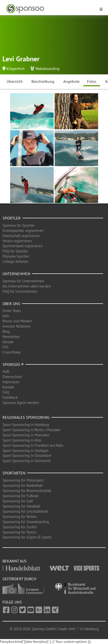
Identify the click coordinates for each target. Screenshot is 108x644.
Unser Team (12, 311)
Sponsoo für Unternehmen (23, 281)
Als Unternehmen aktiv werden (27, 286)
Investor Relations (16, 326)
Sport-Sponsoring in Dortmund (26, 461)
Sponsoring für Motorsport (23, 480)
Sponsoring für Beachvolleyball (27, 491)
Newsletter (11, 337)
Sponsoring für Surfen (20, 527)
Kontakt (8, 387)
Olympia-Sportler (16, 256)
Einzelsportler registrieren (23, 231)
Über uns (11, 304)
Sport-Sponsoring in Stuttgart (25, 451)
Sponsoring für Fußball (20, 496)
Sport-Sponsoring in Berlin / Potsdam (31, 430)
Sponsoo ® (13, 364)
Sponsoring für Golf (18, 501)
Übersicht (15, 81)
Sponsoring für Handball (21, 506)
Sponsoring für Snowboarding (26, 522)
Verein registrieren (17, 241)
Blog (6, 331)
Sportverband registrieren (23, 246)
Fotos (92, 81)
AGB (6, 371)
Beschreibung (43, 81)
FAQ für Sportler (15, 251)
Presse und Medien (17, 321)
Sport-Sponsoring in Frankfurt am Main (33, 445)
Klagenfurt (15, 68)
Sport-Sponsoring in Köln (22, 440)
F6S (5, 347)
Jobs (6, 316)
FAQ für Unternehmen (20, 291)
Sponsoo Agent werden (21, 403)
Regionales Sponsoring (26, 417)
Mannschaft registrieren (21, 236)
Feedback (10, 397)
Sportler (12, 218)
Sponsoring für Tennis (19, 532)
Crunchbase (12, 352)
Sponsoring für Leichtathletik (25, 511)
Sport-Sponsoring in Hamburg (26, 425)
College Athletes (15, 261)
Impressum (11, 382)
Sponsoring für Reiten (20, 517)
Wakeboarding (47, 68)
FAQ (6, 392)
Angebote (71, 81)
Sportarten (14, 473)
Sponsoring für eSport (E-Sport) (27, 537)
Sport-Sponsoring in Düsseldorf (27, 455)
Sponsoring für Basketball (22, 485)
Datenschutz (12, 377)
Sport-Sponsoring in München (26, 435)
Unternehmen (16, 274)
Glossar (8, 342)
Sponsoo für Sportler (19, 225)
